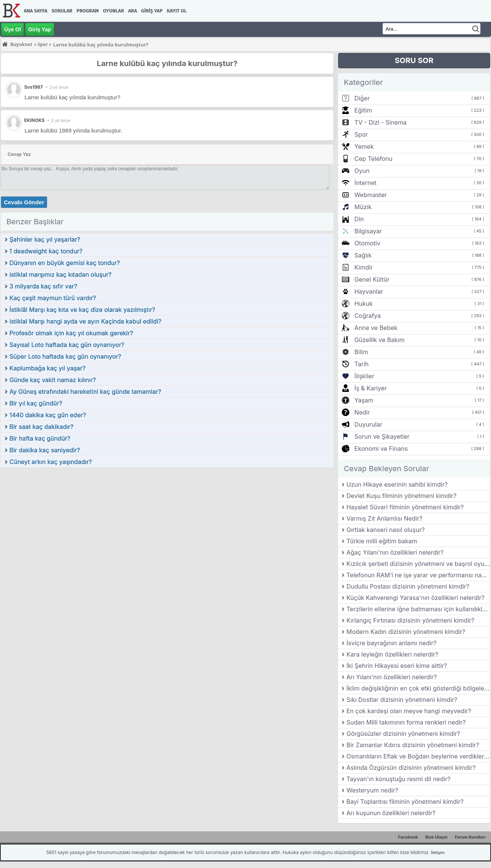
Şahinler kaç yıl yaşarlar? (45, 239)
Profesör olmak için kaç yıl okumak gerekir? (71, 333)
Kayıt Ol (177, 11)
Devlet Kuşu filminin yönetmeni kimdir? (401, 496)
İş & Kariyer (371, 388)
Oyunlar (114, 11)
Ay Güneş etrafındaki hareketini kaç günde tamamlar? (85, 392)
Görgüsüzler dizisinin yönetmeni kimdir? (403, 734)
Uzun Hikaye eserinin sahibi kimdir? (397, 484)
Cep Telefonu (373, 159)
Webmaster (371, 195)
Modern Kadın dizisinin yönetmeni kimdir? (406, 632)
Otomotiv (367, 243)
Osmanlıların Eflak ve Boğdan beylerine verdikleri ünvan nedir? (418, 756)
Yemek (364, 146)
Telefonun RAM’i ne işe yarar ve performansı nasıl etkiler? (418, 575)
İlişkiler (364, 376)
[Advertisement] (167, 525)
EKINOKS (34, 120)
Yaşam (364, 400)
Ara (132, 11)
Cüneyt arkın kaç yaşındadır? (51, 462)
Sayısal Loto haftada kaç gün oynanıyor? (67, 345)
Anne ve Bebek (376, 328)
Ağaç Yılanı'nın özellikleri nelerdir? (395, 552)
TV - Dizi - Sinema (380, 122)
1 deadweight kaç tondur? (46, 251)
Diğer (362, 98)
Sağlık (363, 255)
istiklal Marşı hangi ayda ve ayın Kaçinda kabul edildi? (85, 321)
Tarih (361, 364)
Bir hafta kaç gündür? (40, 438)
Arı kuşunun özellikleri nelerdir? (391, 813)
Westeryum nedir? (372, 790)
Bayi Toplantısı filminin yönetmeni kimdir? (405, 802)
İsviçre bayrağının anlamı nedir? (391, 643)
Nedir (362, 412)
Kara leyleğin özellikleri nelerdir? (392, 654)
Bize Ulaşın (436, 837)
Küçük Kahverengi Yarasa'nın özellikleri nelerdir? (415, 598)
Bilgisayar (368, 231)
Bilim (361, 352)
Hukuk (363, 304)
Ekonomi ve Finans (381, 449)
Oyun (362, 171)
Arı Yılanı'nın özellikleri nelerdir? (391, 677)
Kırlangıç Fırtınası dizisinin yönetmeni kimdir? (410, 620)
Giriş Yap (152, 11)
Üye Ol (12, 29)
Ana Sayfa (36, 11)
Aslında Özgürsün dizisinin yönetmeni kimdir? (411, 768)
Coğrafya (367, 316)
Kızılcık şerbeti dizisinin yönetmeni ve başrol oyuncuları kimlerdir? (418, 564)
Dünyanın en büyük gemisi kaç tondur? (65, 263)
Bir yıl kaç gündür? (36, 403)
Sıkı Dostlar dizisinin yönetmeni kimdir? (402, 700)
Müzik (363, 207)
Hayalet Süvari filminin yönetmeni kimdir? (405, 507)
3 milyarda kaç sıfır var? (43, 286)
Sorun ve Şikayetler (382, 436)
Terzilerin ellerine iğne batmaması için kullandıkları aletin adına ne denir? (418, 609)
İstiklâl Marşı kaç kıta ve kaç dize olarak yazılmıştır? (82, 310)
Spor (361, 134)
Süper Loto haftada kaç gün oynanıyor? (65, 356)
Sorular (62, 11)
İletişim (438, 853)
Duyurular (368, 424)
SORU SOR (414, 60)
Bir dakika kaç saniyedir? (45, 450)
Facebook (408, 837)
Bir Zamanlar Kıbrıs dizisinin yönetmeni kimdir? (413, 745)
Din (359, 219)
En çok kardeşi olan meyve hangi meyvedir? (409, 711)
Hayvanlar (369, 291)
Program (88, 11)
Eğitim (363, 110)
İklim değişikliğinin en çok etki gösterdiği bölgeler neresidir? (418, 688)
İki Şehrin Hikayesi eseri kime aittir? (397, 666)
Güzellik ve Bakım (379, 340)
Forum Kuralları (470, 837)
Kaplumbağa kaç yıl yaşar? (47, 368)
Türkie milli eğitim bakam (382, 541)
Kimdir (364, 267)
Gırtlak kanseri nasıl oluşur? (385, 530)
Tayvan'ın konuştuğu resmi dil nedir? (398, 779)
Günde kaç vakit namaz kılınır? (53, 380)
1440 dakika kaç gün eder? (48, 415)
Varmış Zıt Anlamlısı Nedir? (384, 518)
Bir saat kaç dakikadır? (42, 427)
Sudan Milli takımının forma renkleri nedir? (406, 722)
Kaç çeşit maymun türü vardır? (53, 298)
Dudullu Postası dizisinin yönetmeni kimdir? (408, 586)
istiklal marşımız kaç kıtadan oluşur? (60, 274)
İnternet (365, 183)
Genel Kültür (372, 279)
